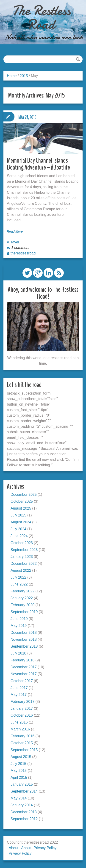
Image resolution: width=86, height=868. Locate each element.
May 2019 (19, 626)
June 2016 (19, 722)
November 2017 (24, 674)
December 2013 (24, 812)
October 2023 (22, 543)
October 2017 (22, 681)
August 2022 (21, 570)
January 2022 (22, 598)
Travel (14, 242)
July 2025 (18, 515)
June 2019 (19, 619)
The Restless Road (41, 17)
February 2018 (22, 660)
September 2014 (24, 791)
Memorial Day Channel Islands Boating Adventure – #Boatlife (38, 164)
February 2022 (22, 591)
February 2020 (22, 605)
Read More (15, 231)
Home (12, 76)
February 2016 (22, 736)
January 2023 (22, 557)
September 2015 (24, 750)
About (14, 848)
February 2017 (22, 702)
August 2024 (21, 522)
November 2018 (24, 639)
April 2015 (19, 777)
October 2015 (22, 743)
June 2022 (19, 584)
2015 (24, 76)
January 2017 (22, 708)
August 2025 (21, 508)
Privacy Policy (45, 848)
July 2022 (18, 577)
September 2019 (24, 612)
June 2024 (19, 536)
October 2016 (22, 715)
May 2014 (19, 798)
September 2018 (24, 646)
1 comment (20, 248)
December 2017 (24, 667)
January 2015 (22, 784)
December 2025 (24, 495)
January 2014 (22, 805)
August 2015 (21, 757)
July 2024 (18, 529)
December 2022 (24, 564)
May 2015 (19, 771)
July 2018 (18, 653)
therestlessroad (23, 253)
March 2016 (20, 729)
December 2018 (24, 633)
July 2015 (18, 764)
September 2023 (24, 550)
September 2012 (24, 819)
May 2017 (19, 695)
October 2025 (22, 501)
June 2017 (19, 688)
